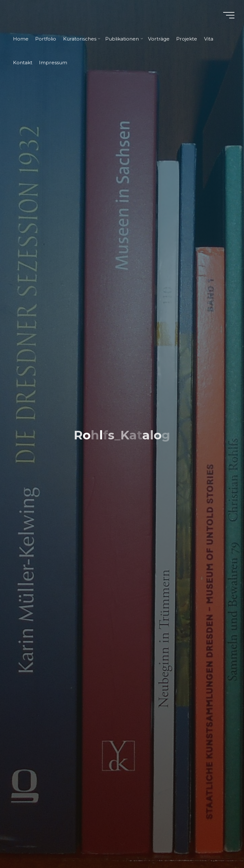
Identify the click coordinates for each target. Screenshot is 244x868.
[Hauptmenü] (229, 15)
